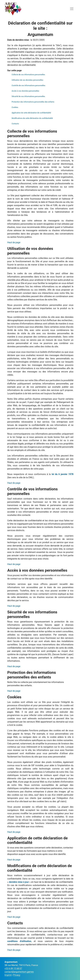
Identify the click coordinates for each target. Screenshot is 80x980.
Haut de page (14, 242)
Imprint (8, 975)
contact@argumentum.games (19, 972)
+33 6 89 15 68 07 (13, 968)
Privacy (17, 975)
